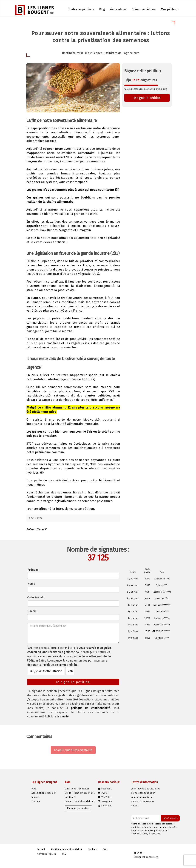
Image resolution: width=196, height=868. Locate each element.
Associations (118, 9)
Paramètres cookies (78, 808)
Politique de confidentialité (60, 665)
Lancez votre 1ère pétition (80, 801)
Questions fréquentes (77, 789)
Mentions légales (46, 854)
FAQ (64, 854)
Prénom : (33, 570)
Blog (102, 9)
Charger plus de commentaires (73, 750)
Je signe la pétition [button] (147, 98)
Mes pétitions (170, 9)
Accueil (41, 849)
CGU (105, 849)
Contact (36, 801)
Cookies (92, 849)
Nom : (31, 584)
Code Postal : (36, 597)
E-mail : (32, 611)
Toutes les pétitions (81, 9)
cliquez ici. (155, 834)
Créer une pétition (144, 9)
